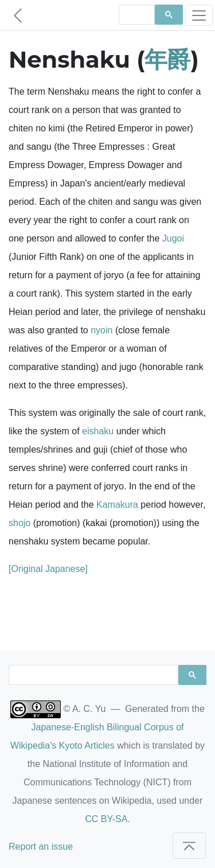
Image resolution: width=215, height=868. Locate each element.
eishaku (98, 431)
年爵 (167, 59)
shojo (19, 523)
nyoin (101, 330)
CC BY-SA (106, 819)
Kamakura (117, 505)
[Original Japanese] (48, 569)
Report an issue (41, 846)
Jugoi (173, 238)
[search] (136, 15)
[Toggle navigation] (199, 15)
